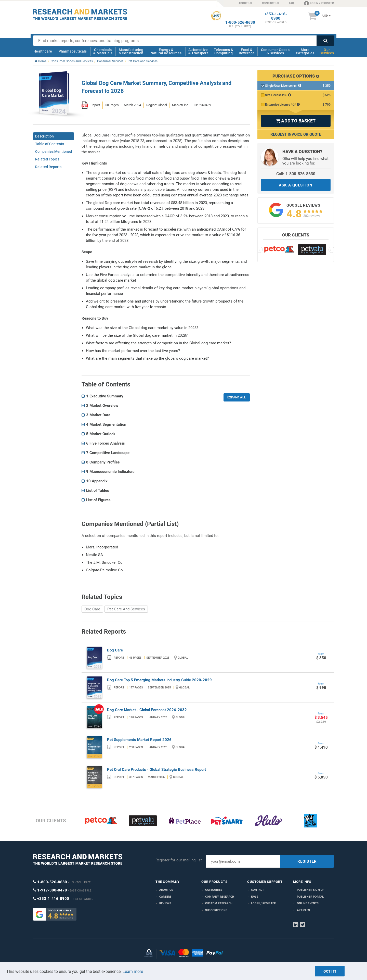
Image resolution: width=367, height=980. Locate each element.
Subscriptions (216, 910)
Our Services (327, 51)
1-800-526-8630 (240, 23)
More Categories (305, 51)
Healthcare (43, 51)
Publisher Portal (310, 897)
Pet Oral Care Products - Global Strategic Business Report (156, 770)
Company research (220, 897)
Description (44, 136)
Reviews (165, 903)
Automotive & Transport (198, 51)
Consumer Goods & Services (275, 51)
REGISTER (307, 861)
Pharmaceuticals (73, 51)
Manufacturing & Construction (131, 51)
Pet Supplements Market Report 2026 (139, 740)
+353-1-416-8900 (276, 16)
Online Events (308, 903)
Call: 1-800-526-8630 (296, 174)
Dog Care (92, 609)
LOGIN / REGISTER (319, 3)
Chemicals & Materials (103, 51)
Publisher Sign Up (311, 890)
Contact (258, 890)
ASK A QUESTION (296, 185)
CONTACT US (271, 3)
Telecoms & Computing (224, 51)
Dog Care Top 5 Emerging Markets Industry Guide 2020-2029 (159, 680)
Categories (214, 890)
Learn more (133, 971)
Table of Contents (50, 144)
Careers (165, 897)
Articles (304, 910)
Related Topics (47, 159)
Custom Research (219, 903)
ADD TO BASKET (296, 121)
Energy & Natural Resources (166, 51)
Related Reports (48, 167)
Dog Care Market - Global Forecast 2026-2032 (147, 710)
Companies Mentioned (54, 152)
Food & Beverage (247, 51)
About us (166, 890)
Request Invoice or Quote (296, 134)
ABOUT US (245, 3)
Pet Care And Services (126, 609)
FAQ (292, 3)
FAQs (255, 897)
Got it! (330, 971)
